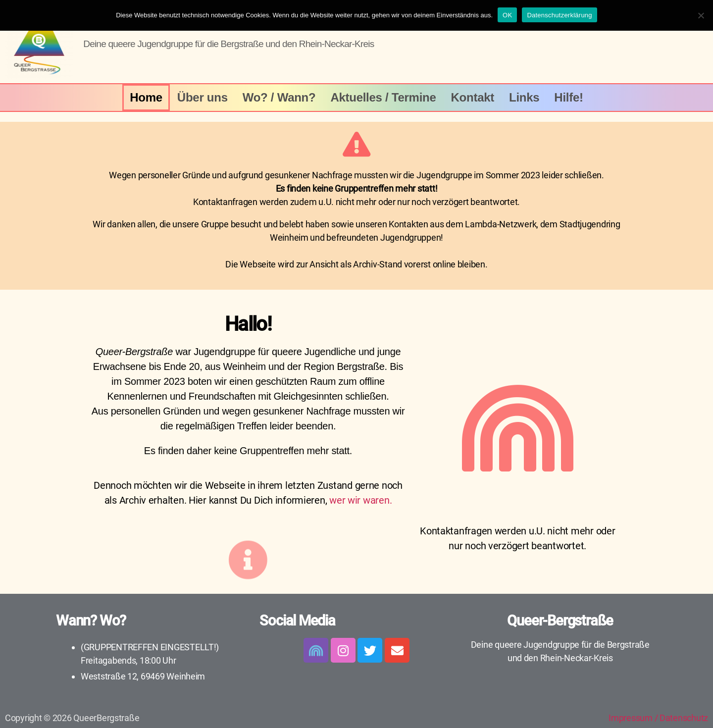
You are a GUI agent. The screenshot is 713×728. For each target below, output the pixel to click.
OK (507, 15)
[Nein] (701, 15)
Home (146, 97)
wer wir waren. (360, 500)
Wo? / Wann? (279, 97)
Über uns (203, 97)
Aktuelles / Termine (383, 97)
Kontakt (473, 97)
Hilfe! (568, 97)
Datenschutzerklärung (559, 15)
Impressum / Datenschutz (658, 718)
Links (524, 97)
